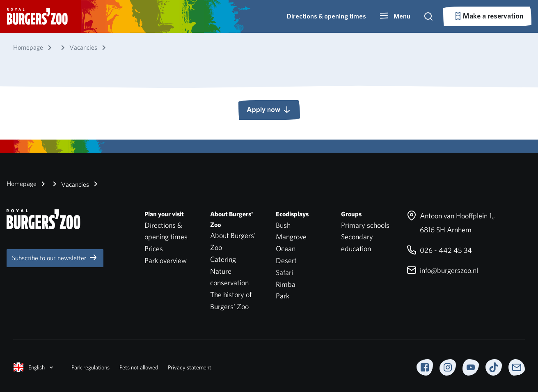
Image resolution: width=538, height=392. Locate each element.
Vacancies (69, 184)
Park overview (166, 260)
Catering (223, 259)
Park (283, 296)
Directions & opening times (326, 16)
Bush (283, 225)
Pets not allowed (139, 367)
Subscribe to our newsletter (55, 257)
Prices (154, 249)
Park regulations (90, 367)
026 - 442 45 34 (439, 250)
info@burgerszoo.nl (442, 270)
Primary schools (365, 225)
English (34, 367)
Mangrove (291, 237)
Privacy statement (190, 367)
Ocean (286, 249)
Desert (286, 260)
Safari (284, 272)
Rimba (286, 284)
